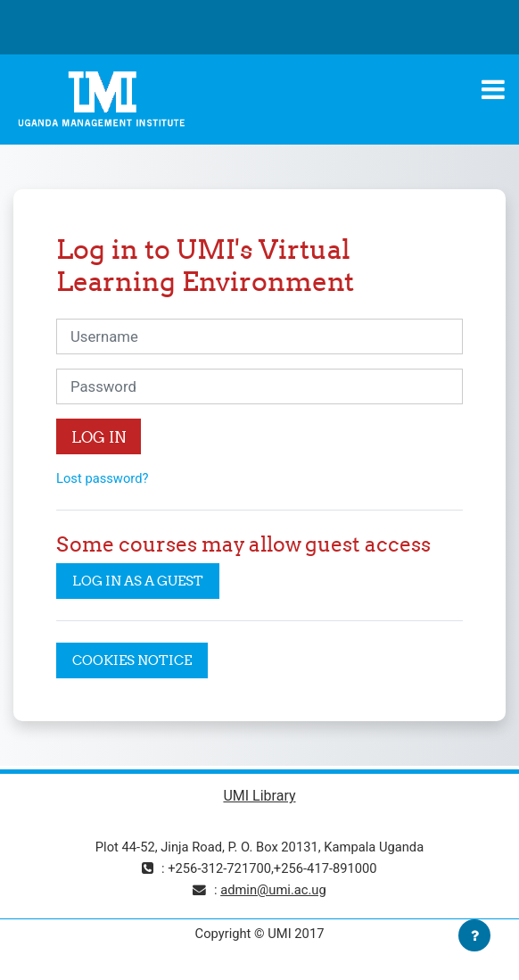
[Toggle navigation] (493, 89)
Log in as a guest (138, 581)
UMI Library (259, 796)
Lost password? (102, 478)
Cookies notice (132, 660)
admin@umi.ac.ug (273, 890)
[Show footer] (474, 935)
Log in (99, 437)
